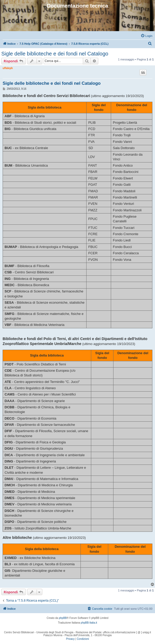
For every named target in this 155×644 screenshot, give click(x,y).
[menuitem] (147, 36)
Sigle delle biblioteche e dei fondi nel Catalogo (55, 54)
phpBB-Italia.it (89, 623)
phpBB (63, 618)
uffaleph (8, 68)
